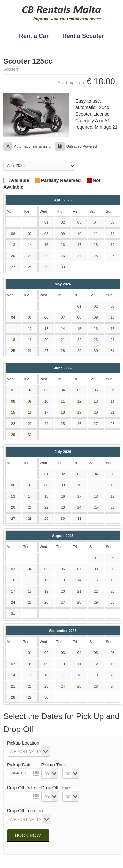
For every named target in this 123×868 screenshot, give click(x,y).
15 (79, 329)
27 (13, 267)
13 (46, 329)
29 (46, 267)
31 (113, 351)
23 (63, 256)
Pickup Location (23, 743)
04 (13, 317)
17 (79, 245)
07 (63, 317)
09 (96, 317)
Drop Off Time (56, 788)
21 (30, 256)
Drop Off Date (21, 788)
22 (46, 256)
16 (96, 329)
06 (46, 317)
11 (13, 329)
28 (30, 267)
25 (96, 256)
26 (113, 256)
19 (113, 245)
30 (63, 267)
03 (113, 306)
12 (30, 329)
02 (96, 306)
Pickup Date (19, 765)
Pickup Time (54, 765)
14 (63, 329)
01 (79, 306)
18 (96, 245)
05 (30, 317)
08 (79, 317)
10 (113, 317)
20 (13, 256)
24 (79, 256)
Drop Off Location (25, 811)
